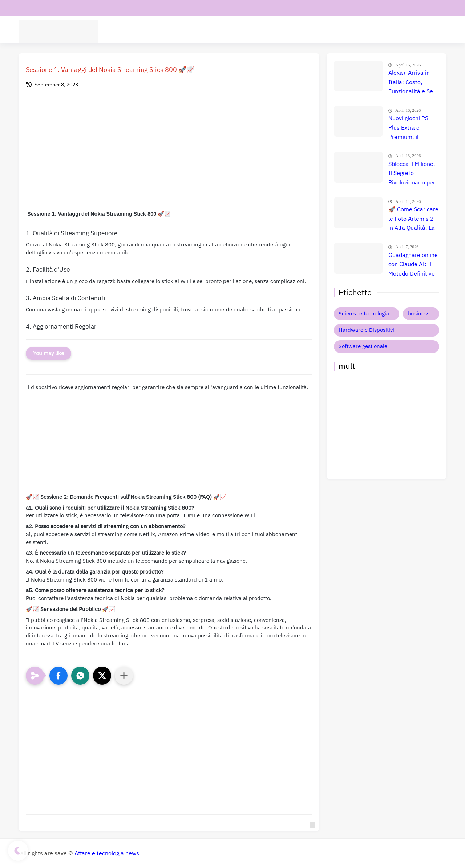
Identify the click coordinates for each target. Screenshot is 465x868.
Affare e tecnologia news (107, 853)
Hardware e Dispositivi (325, 31)
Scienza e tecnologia (364, 314)
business (418, 314)
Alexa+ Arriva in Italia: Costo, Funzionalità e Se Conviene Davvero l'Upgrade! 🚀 (412, 83)
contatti (30, 8)
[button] (58, 676)
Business (371, 31)
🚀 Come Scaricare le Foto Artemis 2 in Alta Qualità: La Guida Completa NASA (413, 219)
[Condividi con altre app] (124, 676)
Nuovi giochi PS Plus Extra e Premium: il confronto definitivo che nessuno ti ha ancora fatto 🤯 (409, 128)
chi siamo (60, 8)
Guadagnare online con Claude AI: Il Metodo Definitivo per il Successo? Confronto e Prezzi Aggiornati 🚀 (413, 265)
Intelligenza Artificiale (261, 31)
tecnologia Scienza (152, 31)
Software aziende (204, 31)
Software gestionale (363, 346)
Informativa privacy (102, 8)
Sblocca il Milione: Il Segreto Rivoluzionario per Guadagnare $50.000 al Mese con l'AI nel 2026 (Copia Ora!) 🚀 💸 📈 (413, 174)
